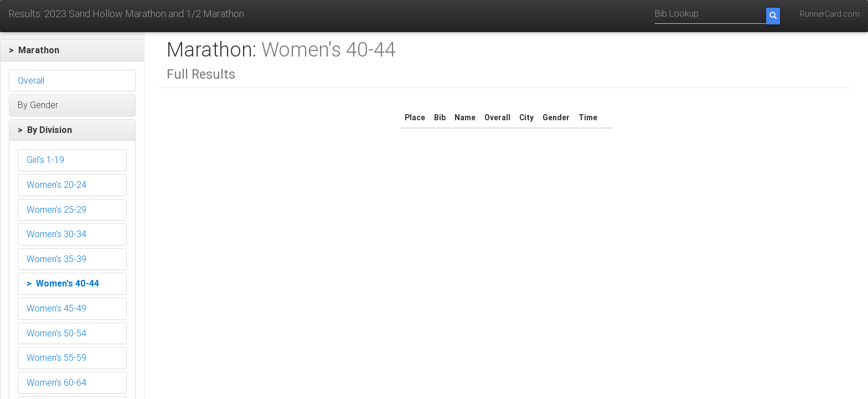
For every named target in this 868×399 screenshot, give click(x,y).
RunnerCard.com (830, 14)
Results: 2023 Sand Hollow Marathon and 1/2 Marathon (126, 14)
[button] (72, 50)
